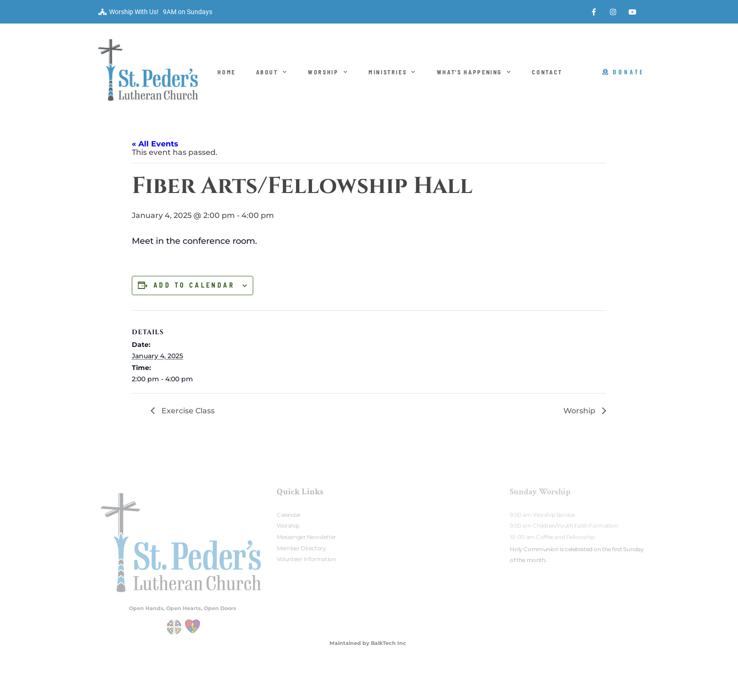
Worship (328, 72)
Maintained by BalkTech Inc (368, 643)
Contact (547, 72)
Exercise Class (187, 411)
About (272, 72)
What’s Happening (474, 72)
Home (227, 72)
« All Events (155, 144)
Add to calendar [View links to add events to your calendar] (194, 285)
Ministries (393, 72)
